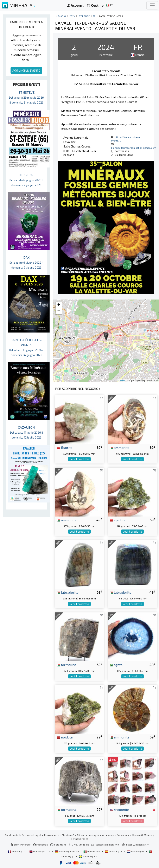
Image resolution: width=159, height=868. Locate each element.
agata (116, 665)
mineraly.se (88, 856)
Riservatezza (52, 835)
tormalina (66, 665)
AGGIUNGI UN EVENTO (26, 70)
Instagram (58, 844)
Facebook (40, 844)
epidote (118, 520)
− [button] (59, 311)
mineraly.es (114, 851)
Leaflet (122, 380)
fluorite (65, 447)
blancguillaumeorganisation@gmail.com (134, 148)
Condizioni (11, 835)
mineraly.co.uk (40, 851)
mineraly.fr (17, 851)
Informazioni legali (30, 835)
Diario (62, 16)
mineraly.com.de (67, 851)
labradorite (68, 592)
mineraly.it (92, 851)
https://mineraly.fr (137, 844)
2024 (72, 16)
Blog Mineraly (21, 844)
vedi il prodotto (79, 459)
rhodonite (119, 809)
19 (94, 16)
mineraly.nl (136, 851)
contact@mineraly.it (107, 844)
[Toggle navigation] (152, 5)
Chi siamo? (68, 835)
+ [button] (59, 305)
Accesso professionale (116, 835)
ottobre (84, 16)
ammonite (120, 447)
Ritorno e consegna (88, 835)
